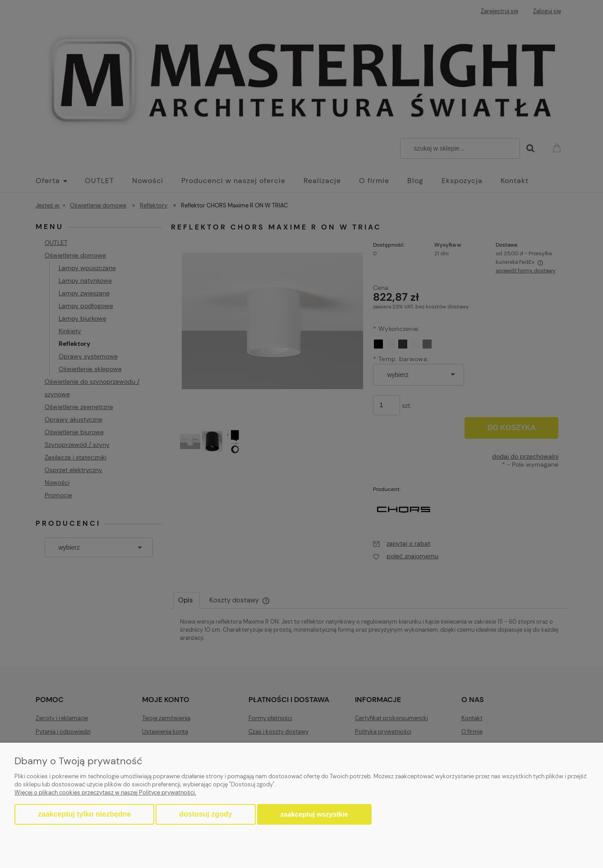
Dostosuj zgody (205, 814)
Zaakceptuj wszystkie (314, 814)
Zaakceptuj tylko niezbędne (84, 814)
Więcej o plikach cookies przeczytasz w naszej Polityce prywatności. (105, 792)
